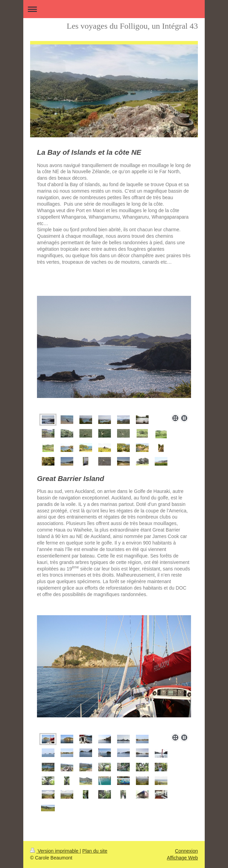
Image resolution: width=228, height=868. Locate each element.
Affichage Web (182, 858)
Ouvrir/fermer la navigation (114, 9)
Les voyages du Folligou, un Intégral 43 (132, 26)
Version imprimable (55, 851)
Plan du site (95, 851)
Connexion (186, 851)
